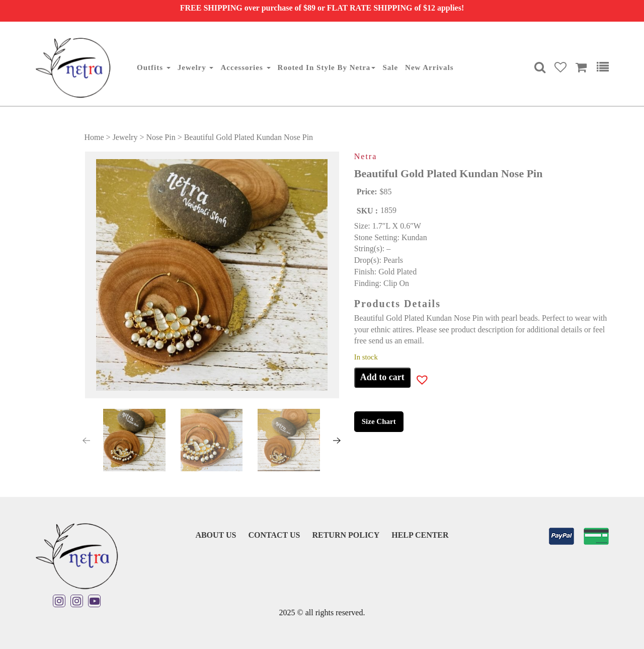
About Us (216, 535)
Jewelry (125, 137)
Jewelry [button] (196, 67)
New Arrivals (429, 67)
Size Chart (379, 421)
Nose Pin (160, 137)
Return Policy (346, 535)
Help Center (420, 535)
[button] (108, 441)
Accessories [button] (245, 67)
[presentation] (86, 441)
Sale (390, 67)
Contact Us (274, 535)
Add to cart (382, 377)
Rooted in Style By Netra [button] (327, 67)
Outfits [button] (154, 67)
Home (94, 137)
